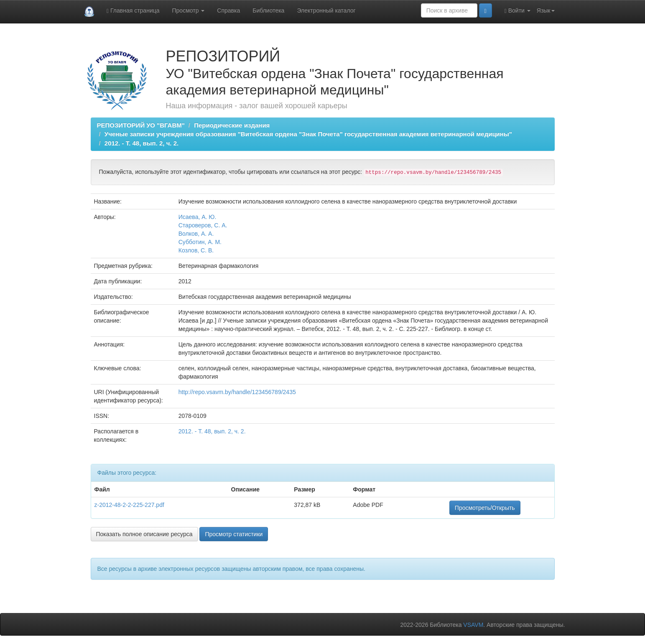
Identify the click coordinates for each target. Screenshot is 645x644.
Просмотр (189, 10)
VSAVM (473, 625)
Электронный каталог (326, 10)
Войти (518, 11)
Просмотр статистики (234, 534)
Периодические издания (232, 125)
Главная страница (133, 11)
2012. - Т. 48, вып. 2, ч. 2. (141, 143)
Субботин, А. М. (200, 242)
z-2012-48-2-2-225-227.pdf (129, 505)
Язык (546, 10)
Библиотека (268, 10)
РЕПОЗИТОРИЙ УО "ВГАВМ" (141, 125)
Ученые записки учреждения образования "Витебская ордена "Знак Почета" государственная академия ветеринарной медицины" (308, 134)
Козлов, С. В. (196, 250)
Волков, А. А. (196, 234)
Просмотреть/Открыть (485, 508)
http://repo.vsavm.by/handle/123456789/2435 (237, 392)
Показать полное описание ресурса (144, 534)
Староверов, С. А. (203, 225)
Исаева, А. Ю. (198, 217)
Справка (228, 10)
